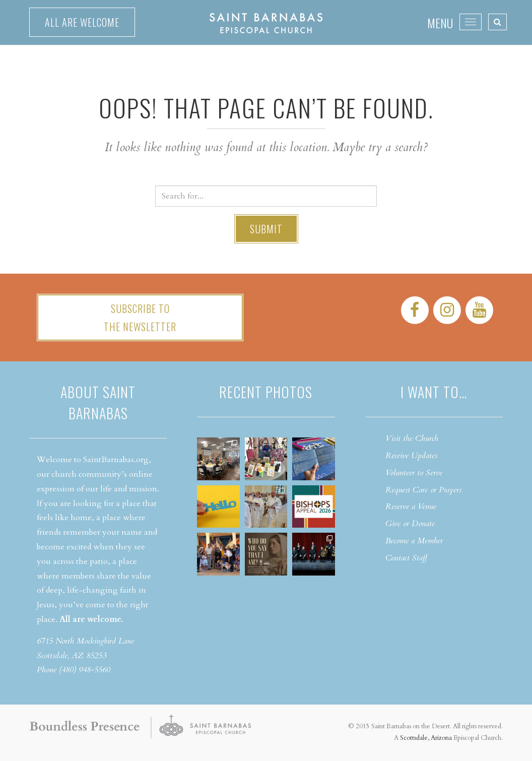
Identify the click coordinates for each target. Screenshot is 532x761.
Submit (266, 229)
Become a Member (414, 541)
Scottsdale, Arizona (426, 738)
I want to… (434, 392)
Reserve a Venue (411, 506)
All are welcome (82, 22)
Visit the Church (412, 438)
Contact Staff (406, 558)
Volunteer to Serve (414, 473)
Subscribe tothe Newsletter (140, 318)
